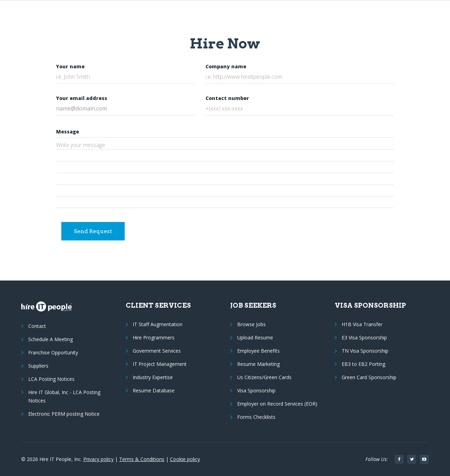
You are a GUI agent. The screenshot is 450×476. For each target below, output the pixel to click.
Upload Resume (255, 337)
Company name (226, 66)
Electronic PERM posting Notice (64, 414)
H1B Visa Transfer (362, 324)
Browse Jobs (251, 324)
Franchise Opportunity (53, 352)
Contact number (227, 98)
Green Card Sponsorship (369, 377)
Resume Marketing (258, 364)
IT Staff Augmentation (158, 324)
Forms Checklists (256, 417)
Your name (70, 66)
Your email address (82, 98)
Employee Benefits (258, 351)
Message (68, 132)
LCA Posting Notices (51, 379)
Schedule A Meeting (51, 339)
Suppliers (38, 366)
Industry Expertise (153, 377)
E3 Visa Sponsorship (364, 337)
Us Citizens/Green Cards (264, 377)
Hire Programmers (154, 337)
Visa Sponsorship (256, 390)
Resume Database (154, 390)
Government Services (157, 351)
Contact (37, 326)
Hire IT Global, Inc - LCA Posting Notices (64, 396)
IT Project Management (160, 364)
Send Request (93, 231)
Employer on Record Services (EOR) (277, 404)
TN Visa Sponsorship (365, 351)
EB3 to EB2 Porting (363, 364)
